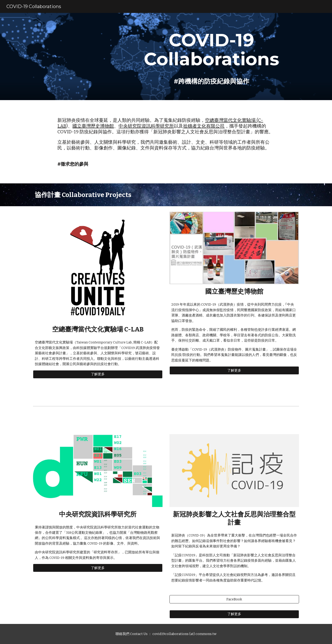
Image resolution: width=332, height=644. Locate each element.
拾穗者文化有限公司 (204, 126)
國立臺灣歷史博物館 (93, 126)
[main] (211, 57)
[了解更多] (98, 374)
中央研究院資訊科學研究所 (146, 126)
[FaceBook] (234, 599)
